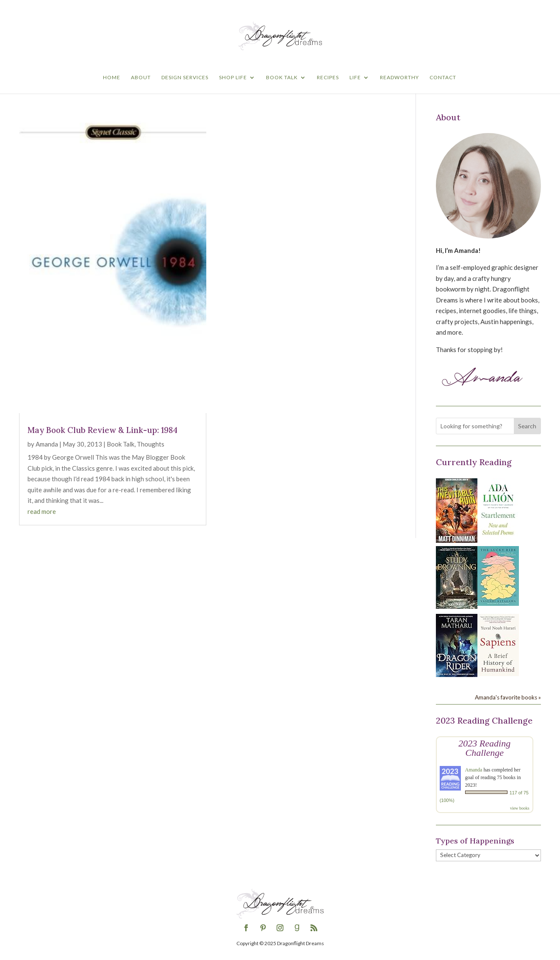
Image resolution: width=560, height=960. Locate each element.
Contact (443, 78)
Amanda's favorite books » (508, 697)
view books (520, 808)
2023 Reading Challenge (484, 748)
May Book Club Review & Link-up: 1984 (103, 430)
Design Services (185, 78)
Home (112, 78)
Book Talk (282, 78)
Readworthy (399, 78)
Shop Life (233, 78)
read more (42, 511)
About (141, 78)
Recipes (328, 78)
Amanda (47, 444)
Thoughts (151, 444)
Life (355, 78)
